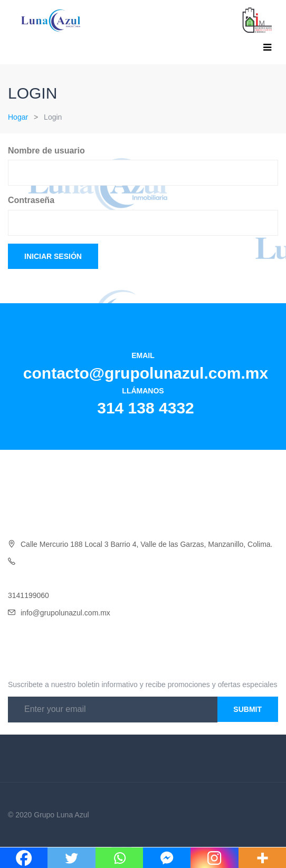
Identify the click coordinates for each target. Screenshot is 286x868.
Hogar (18, 117)
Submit (247, 709)
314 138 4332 (146, 408)
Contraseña (31, 200)
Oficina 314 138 (46, 562)
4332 (80, 562)
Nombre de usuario (46, 151)
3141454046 (28, 578)
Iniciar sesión (53, 256)
